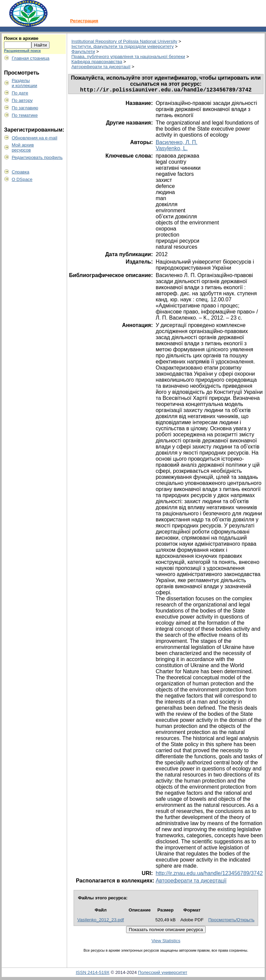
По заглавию (25, 108)
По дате (20, 93)
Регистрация (84, 21)
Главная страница (31, 58)
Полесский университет (162, 974)
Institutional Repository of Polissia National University (124, 41)
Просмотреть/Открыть (231, 921)
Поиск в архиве (21, 38)
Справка (21, 172)
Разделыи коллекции (25, 83)
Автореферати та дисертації (101, 67)
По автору (22, 100)
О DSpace (22, 179)
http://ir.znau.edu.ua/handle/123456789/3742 (209, 875)
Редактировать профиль (37, 157)
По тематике (25, 115)
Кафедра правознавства (97, 62)
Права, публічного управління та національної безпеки (128, 57)
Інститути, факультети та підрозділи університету (123, 46)
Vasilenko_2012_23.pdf (100, 921)
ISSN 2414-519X (93, 974)
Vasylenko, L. (172, 150)
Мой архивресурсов (23, 147)
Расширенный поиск (22, 51)
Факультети (83, 51)
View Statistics (166, 942)
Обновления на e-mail (35, 138)
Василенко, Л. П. (177, 144)
